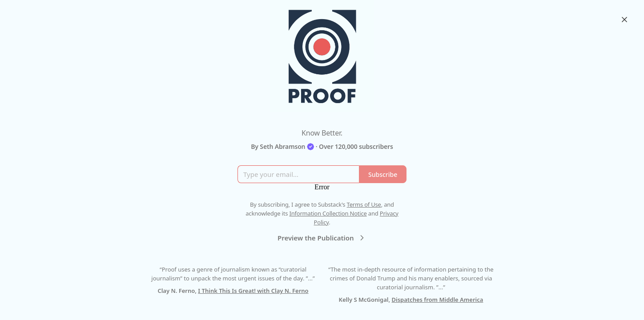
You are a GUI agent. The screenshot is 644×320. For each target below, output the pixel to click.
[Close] (624, 20)
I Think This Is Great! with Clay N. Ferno (253, 291)
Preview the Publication (322, 238)
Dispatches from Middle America (437, 300)
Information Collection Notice (328, 213)
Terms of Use (364, 204)
